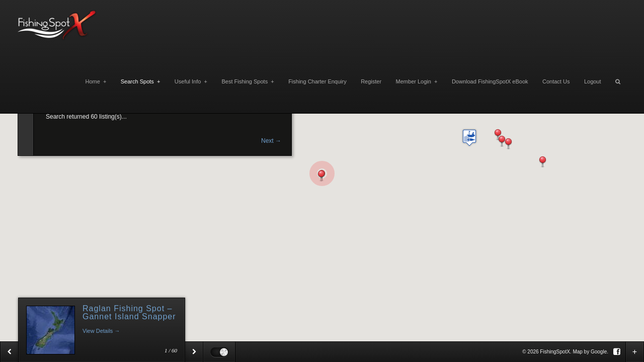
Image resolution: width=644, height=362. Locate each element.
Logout (593, 81)
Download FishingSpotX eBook (490, 81)
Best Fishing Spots (248, 81)
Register (371, 81)
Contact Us (556, 81)
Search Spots (141, 81)
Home (96, 81)
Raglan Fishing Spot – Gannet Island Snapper (129, 312)
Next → (271, 141)
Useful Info (191, 81)
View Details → (101, 331)
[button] (543, 162)
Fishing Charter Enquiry (317, 81)
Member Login (417, 81)
